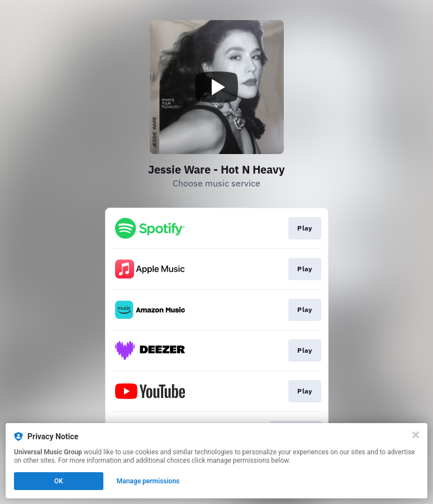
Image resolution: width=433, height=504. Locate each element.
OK (59, 481)
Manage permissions (148, 481)
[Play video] (217, 87)
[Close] (416, 435)
